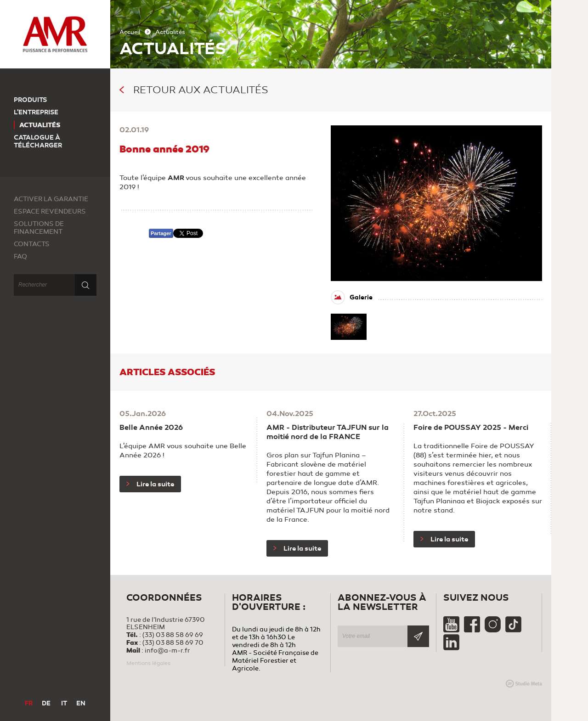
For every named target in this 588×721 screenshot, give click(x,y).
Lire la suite (150, 484)
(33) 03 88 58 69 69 (173, 635)
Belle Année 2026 (151, 428)
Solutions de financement (39, 228)
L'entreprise (36, 112)
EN (81, 703)
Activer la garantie (51, 199)
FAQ (20, 256)
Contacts (32, 244)
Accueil (130, 32)
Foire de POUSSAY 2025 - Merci (471, 428)
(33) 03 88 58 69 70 (173, 643)
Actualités (40, 125)
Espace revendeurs (50, 211)
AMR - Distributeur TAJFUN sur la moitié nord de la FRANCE (328, 432)
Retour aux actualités (194, 90)
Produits (30, 100)
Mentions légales (148, 663)
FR (29, 703)
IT (64, 703)
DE (46, 703)
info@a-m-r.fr (167, 651)
